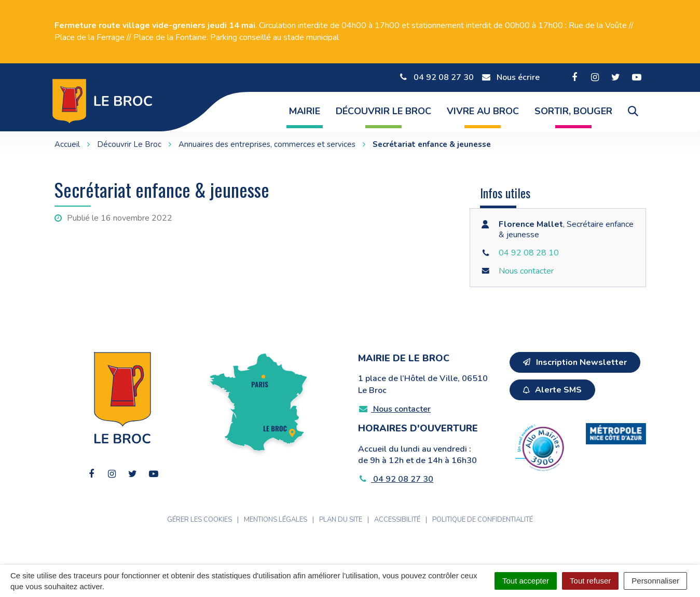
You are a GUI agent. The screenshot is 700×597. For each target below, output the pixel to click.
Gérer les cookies (200, 520)
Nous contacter (526, 271)
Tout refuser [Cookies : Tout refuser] (590, 581)
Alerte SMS (552, 390)
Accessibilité (397, 520)
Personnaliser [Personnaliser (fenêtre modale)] (655, 581)
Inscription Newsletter (575, 362)
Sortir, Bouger (573, 111)
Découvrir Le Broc (383, 111)
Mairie (305, 111)
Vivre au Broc (483, 111)
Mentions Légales (276, 520)
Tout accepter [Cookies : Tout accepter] (526, 581)
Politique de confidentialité (483, 520)
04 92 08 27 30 (396, 479)
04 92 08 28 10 (529, 253)
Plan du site (341, 520)
